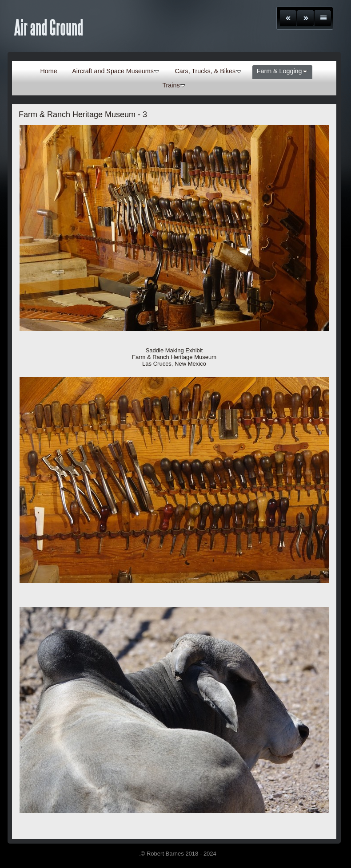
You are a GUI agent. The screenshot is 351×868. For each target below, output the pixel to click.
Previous (288, 18)
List (323, 18)
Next (305, 18)
